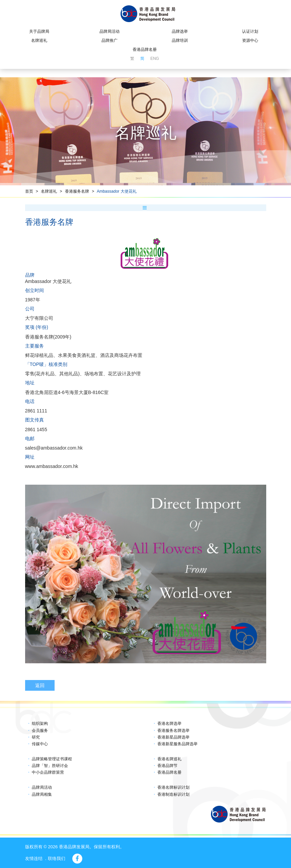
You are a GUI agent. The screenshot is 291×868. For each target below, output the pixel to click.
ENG (155, 59)
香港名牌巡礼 (169, 759)
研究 (36, 737)
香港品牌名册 (145, 50)
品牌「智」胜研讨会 (50, 766)
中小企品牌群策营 (48, 772)
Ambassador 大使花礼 (117, 191)
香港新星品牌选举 (173, 737)
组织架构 (40, 724)
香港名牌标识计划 (173, 787)
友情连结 (34, 858)
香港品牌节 (167, 766)
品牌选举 (180, 31)
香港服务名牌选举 (173, 731)
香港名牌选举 (169, 724)
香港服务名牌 (77, 191)
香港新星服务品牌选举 (177, 744)
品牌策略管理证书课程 (52, 759)
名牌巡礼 (39, 40)
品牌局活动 (110, 31)
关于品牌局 (39, 31)
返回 (40, 685)
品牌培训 (180, 40)
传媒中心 (40, 744)
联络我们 (57, 858)
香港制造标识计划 (173, 794)
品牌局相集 (42, 794)
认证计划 (250, 31)
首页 (29, 191)
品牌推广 (110, 40)
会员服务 (40, 731)
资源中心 (250, 40)
